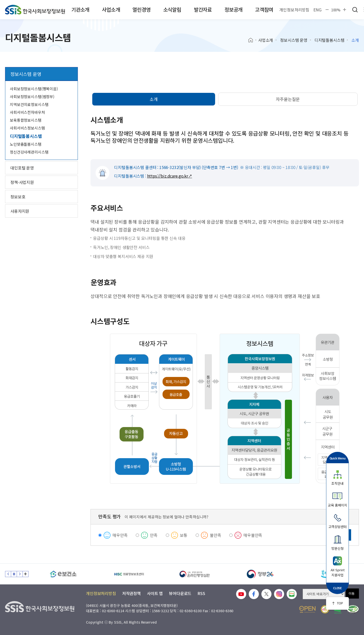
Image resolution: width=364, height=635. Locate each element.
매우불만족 (253, 535)
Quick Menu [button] (338, 458)
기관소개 (80, 9)
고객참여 (264, 9)
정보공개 (233, 9)
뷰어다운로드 (180, 593)
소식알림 (172, 9)
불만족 (215, 535)
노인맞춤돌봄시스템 (26, 144)
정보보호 (18, 197)
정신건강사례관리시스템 (29, 152)
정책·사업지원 (22, 182)
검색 (355, 10)
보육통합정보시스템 (26, 120)
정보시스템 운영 (294, 40)
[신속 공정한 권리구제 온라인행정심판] (195, 574)
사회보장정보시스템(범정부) (32, 97)
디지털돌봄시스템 (329, 40)
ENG (317, 10)
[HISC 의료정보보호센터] (129, 574)
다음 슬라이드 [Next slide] (20, 574)
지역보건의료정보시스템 (29, 104)
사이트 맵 (155, 593)
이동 (352, 593)
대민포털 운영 (22, 168)
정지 (14, 574)
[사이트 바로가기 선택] (324, 594)
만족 (154, 535)
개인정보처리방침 (294, 10)
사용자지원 (20, 211)
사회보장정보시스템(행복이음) (34, 89)
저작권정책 (131, 593)
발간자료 (203, 9)
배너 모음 (26, 574)
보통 (184, 535)
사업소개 (111, 9)
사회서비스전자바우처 (27, 112)
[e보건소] (63, 574)
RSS (201, 593)
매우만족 (120, 535)
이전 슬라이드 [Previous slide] (8, 574)
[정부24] (260, 574)
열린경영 (141, 9)
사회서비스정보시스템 (27, 128)
